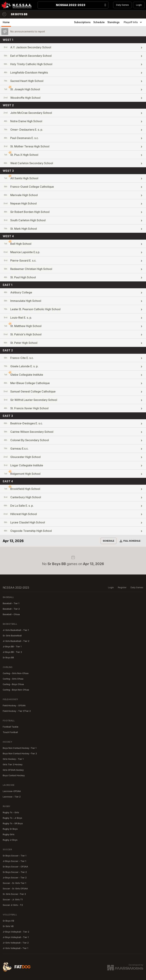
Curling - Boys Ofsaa (13, 684)
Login (139, 5)
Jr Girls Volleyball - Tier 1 (15, 948)
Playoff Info (133, 22)
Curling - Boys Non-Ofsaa (16, 690)
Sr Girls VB (8, 926)
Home (6, 22)
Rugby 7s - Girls (11, 812)
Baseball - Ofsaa (11, 614)
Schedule (99, 22)
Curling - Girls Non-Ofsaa (16, 673)
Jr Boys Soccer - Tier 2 (15, 878)
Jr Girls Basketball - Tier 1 (16, 630)
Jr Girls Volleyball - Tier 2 (16, 943)
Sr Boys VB (8, 921)
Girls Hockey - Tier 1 (13, 759)
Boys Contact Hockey (14, 775)
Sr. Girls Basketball (12, 636)
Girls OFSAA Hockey (13, 770)
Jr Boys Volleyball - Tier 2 (16, 932)
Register (122, 587)
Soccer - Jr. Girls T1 (13, 900)
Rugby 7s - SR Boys (13, 823)
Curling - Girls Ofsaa (13, 679)
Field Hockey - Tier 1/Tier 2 (17, 711)
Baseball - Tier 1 (11, 603)
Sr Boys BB (8, 658)
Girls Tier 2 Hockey (13, 764)
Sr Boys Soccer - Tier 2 (15, 872)
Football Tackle (11, 727)
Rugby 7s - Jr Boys (12, 818)
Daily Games (122, 5)
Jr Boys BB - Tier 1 (12, 647)
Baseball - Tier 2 (11, 609)
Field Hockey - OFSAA (14, 706)
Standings (113, 22)
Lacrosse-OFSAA (12, 791)
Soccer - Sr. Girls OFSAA (15, 889)
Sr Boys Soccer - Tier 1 (14, 856)
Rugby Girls (9, 834)
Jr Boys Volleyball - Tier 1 (16, 937)
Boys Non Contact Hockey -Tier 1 (20, 748)
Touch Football (10, 732)
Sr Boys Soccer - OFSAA (15, 867)
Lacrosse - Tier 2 (12, 797)
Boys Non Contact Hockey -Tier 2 (20, 754)
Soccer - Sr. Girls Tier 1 (14, 883)
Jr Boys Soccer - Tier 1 (14, 861)
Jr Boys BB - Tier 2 (12, 652)
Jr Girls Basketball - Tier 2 (16, 641)
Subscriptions (82, 22)
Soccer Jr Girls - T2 (13, 905)
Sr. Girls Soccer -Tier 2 (14, 894)
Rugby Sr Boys (10, 829)
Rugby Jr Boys (10, 840)
